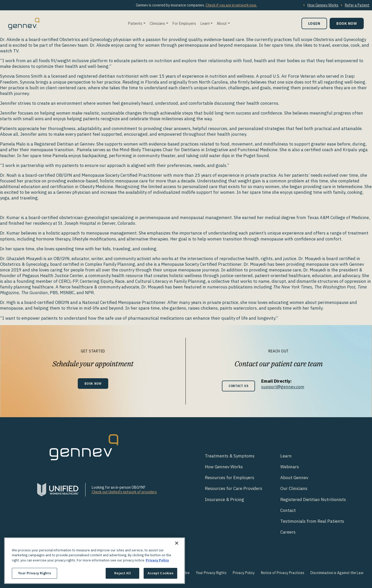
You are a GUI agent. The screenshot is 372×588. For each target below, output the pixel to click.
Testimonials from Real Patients (312, 521)
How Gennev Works (323, 5)
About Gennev (294, 478)
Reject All (122, 573)
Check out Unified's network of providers (124, 492)
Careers (288, 532)
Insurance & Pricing (224, 500)
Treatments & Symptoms (230, 456)
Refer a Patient (357, 5)
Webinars (290, 467)
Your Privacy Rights (211, 573)
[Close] (177, 543)
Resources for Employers (230, 478)
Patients (135, 23)
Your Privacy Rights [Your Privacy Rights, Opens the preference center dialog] (34, 573)
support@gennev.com (285, 387)
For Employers (184, 23)
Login (314, 23)
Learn (205, 23)
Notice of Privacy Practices (283, 573)
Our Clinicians (294, 488)
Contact (288, 510)
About (222, 23)
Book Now (347, 23)
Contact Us (239, 386)
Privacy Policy (244, 573)
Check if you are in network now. (231, 5)
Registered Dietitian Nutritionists (313, 500)
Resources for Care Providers (234, 488)
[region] (95, 561)
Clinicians (157, 23)
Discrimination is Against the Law (337, 573)
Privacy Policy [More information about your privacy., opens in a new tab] (157, 560)
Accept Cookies (161, 573)
